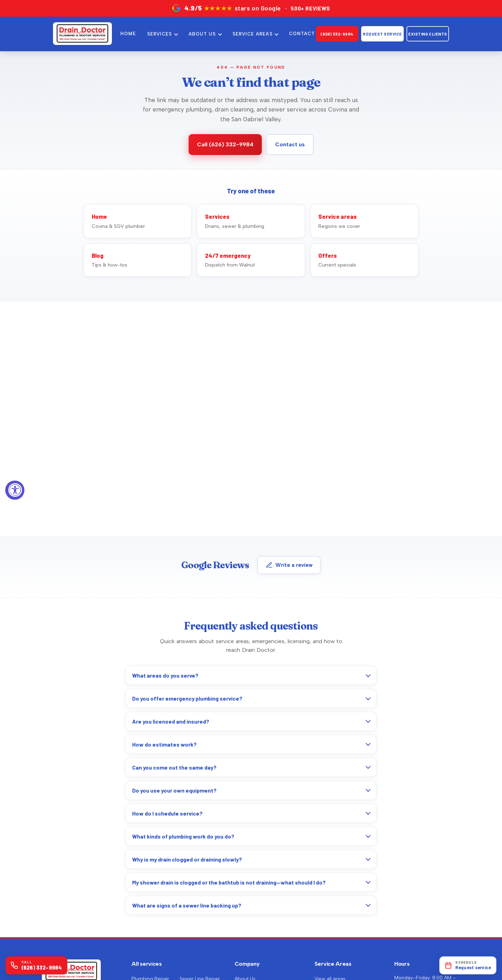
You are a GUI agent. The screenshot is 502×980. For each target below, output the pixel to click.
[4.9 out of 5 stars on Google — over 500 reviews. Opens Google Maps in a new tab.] (251, 8)
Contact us (290, 144)
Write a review (289, 565)
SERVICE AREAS (253, 34)
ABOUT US (202, 34)
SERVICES (159, 34)
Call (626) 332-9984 (225, 144)
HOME (128, 34)
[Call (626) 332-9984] (36, 965)
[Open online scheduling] (468, 965)
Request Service (382, 34)
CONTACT (302, 34)
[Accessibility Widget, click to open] (15, 490)
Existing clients (428, 34)
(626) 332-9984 (337, 34)
